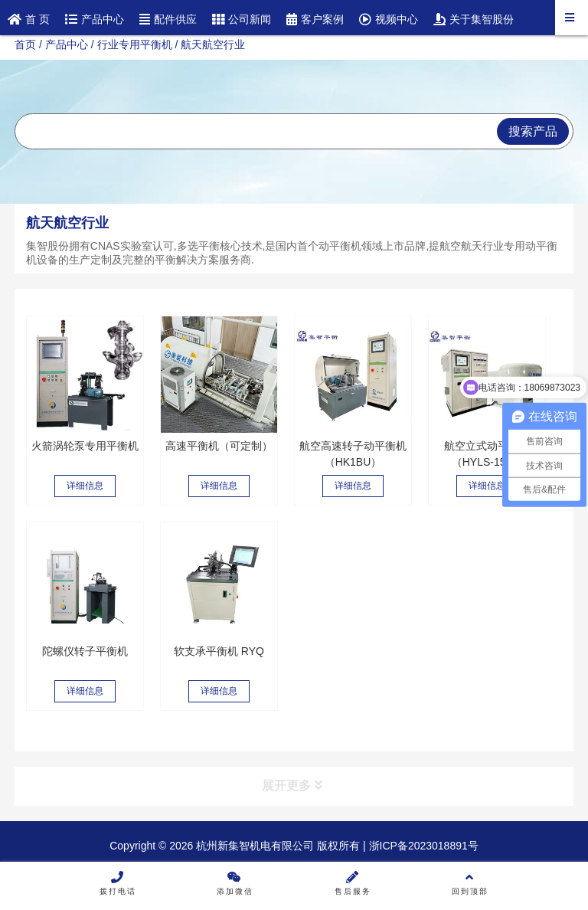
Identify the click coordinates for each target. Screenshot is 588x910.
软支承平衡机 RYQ (219, 651)
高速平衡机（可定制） (219, 446)
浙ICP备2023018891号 (422, 846)
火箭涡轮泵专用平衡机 (85, 446)
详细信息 (85, 486)
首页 (25, 44)
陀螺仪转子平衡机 (85, 651)
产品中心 (67, 44)
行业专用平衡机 (135, 44)
